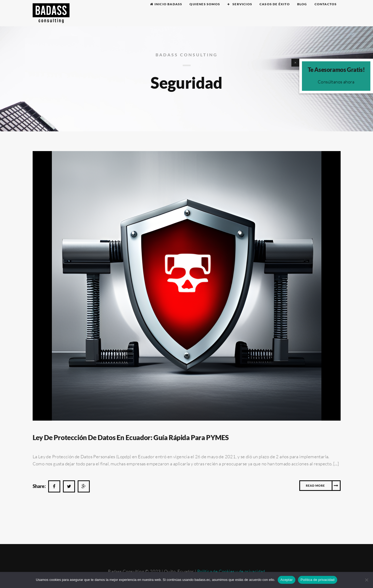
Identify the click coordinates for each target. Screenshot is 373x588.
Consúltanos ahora (336, 82)
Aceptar (287, 580)
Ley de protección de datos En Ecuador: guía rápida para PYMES (131, 437)
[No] (366, 580)
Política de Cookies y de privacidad (231, 571)
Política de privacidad (318, 580)
